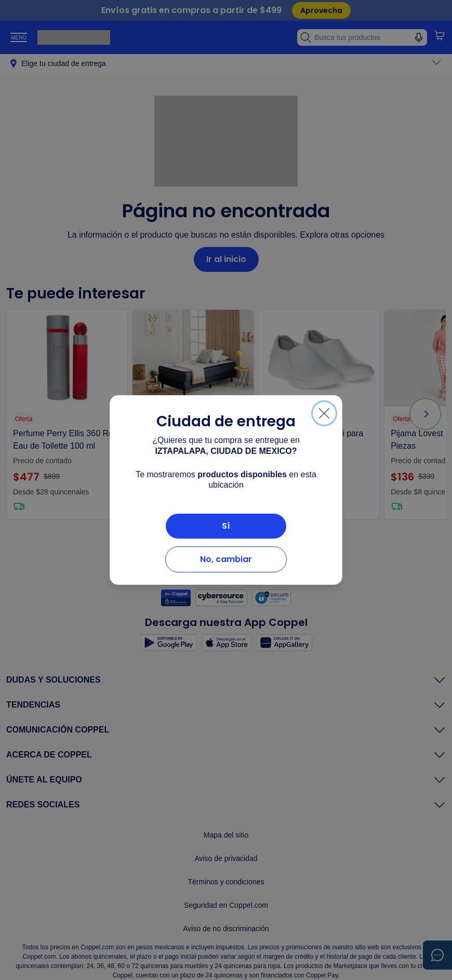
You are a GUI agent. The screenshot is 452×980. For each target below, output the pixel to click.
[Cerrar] (324, 413)
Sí (226, 526)
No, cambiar (226, 559)
